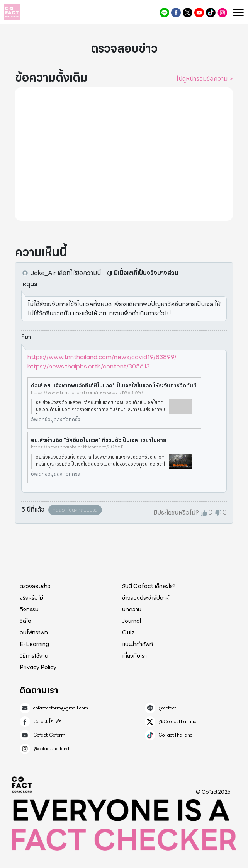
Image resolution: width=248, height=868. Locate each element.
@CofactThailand (188, 13)
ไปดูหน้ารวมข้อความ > (205, 79)
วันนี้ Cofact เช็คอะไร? (149, 586)
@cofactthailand (222, 13)
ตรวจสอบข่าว (35, 586)
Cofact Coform (199, 13)
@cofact (164, 13)
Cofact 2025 (22, 784)
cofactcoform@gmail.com (61, 708)
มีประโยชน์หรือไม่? (176, 513)
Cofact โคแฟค (176, 13)
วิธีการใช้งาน (34, 656)
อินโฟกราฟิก (34, 633)
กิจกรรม (29, 609)
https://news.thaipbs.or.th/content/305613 (89, 366)
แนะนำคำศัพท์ (138, 644)
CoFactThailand (211, 13)
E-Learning (34, 644)
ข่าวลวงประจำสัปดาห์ (145, 598)
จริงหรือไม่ (31, 598)
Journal (132, 621)
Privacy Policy (38, 667)
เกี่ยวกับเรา (134, 656)
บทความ (132, 609)
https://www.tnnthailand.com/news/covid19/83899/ (102, 357)
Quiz (128, 633)
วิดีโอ (25, 621)
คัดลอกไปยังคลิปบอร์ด (75, 510)
